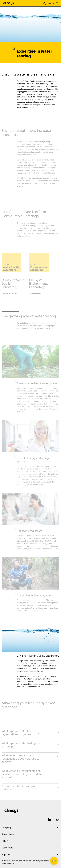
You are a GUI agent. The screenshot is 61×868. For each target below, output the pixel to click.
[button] (45, 3)
